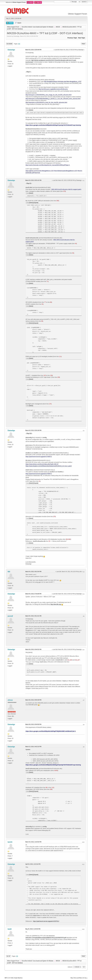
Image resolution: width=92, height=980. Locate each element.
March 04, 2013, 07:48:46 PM (33, 594)
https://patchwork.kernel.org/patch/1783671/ (39, 457)
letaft (10, 929)
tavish (10, 842)
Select (31, 110)
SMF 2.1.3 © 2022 (9, 978)
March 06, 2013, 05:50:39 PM (33, 700)
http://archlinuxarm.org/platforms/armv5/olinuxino (53, 89)
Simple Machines (18, 978)
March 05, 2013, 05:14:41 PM (33, 616)
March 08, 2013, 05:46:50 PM (33, 724)
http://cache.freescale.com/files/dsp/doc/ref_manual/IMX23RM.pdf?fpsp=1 (48, 165)
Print (83, 44)
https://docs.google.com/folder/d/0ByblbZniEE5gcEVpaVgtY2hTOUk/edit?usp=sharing (53, 125)
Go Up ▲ (85, 978)
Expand (36, 203)
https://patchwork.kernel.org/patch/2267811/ (46, 921)
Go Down (9, 44)
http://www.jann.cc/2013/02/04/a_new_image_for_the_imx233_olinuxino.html (48, 95)
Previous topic (72, 38)
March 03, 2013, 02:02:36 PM (33, 430)
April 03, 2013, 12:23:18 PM (33, 864)
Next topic (82, 38)
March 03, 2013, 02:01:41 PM (33, 180)
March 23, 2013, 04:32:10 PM (33, 747)
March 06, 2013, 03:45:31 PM (33, 649)
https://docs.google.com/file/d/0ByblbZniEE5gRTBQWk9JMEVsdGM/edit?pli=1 (51, 731)
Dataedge (11, 50)
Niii (9, 572)
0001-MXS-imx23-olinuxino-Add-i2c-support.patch (66, 189)
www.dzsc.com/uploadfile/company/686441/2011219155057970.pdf (46, 938)
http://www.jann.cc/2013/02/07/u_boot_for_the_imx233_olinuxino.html (46, 102)
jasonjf (10, 616)
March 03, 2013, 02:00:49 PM (33, 50)
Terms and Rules (78, 978)
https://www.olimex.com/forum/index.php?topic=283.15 (42, 464)
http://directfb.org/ (56, 604)
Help (72, 978)
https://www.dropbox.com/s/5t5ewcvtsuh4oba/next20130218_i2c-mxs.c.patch (49, 466)
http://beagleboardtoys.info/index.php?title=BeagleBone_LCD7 (63, 82)
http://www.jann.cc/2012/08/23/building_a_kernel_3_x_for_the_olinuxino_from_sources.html (53, 99)
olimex (10, 700)
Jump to (70, 967)
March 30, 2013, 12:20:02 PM (33, 842)
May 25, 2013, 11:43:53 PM (33, 929)
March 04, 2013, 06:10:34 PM (33, 572)
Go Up (8, 956)
